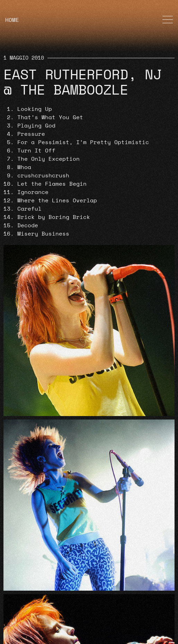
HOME (12, 20)
